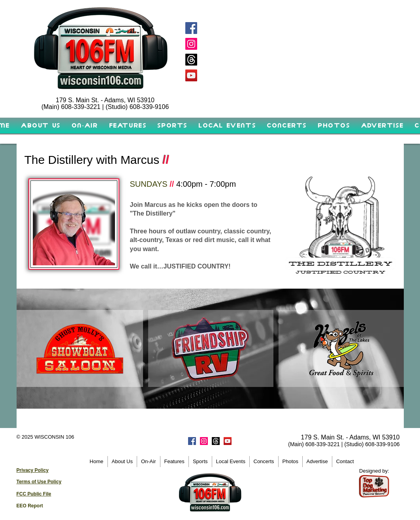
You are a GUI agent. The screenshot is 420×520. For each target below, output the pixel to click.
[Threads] (191, 60)
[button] (85, 126)
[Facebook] (191, 28)
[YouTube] (191, 75)
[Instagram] (191, 44)
